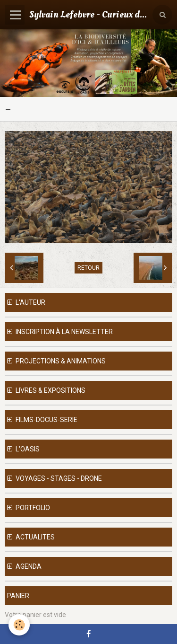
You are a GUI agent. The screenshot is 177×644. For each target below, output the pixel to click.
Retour (88, 268)
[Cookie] (19, 625)
